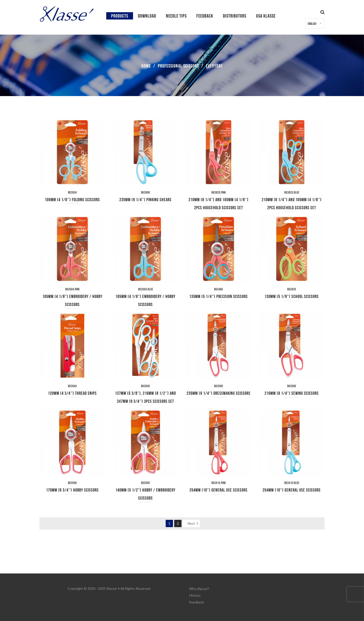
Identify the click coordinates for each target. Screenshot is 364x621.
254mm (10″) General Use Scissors (219, 490)
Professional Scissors (178, 66)
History (195, 595)
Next (191, 523)
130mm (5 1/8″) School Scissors (292, 297)
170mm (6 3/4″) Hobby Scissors (72, 490)
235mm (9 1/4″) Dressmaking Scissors (219, 393)
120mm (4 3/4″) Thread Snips (72, 393)
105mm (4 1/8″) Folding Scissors (72, 200)
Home (146, 66)
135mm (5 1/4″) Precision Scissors (219, 297)
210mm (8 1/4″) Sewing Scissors (292, 393)
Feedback (197, 601)
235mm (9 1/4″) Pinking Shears (145, 200)
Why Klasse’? (199, 588)
